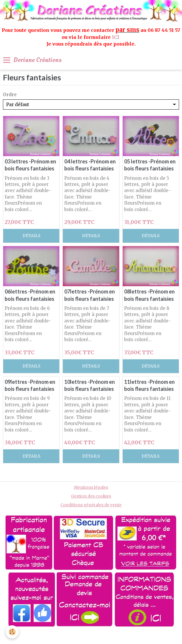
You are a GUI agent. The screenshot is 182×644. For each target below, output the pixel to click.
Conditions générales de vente (91, 505)
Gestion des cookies (91, 496)
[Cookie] (12, 632)
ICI (116, 37)
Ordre (10, 95)
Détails (31, 236)
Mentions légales (91, 487)
